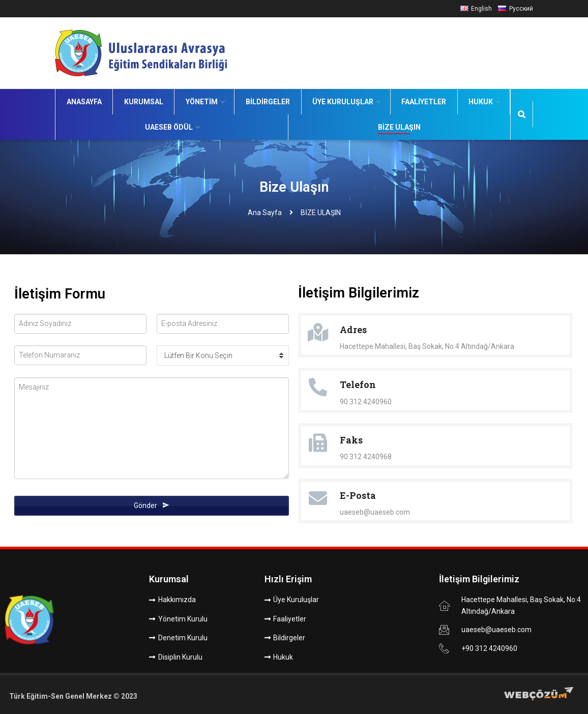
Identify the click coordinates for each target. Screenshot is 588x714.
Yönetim (202, 102)
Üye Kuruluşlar (343, 102)
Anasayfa (84, 102)
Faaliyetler (424, 102)
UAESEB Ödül (169, 127)
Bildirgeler (268, 102)
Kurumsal (144, 102)
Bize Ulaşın (399, 127)
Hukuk (481, 102)
